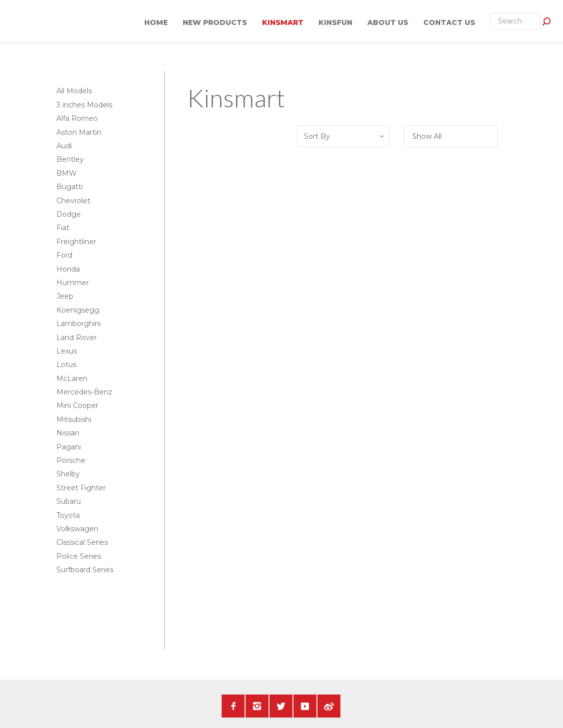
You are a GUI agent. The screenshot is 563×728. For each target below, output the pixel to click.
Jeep (65, 296)
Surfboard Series (85, 570)
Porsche (71, 460)
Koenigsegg (78, 310)
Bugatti (70, 187)
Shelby (68, 474)
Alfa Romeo (77, 118)
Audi (64, 146)
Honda (68, 269)
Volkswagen (77, 529)
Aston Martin (79, 132)
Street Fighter (81, 488)
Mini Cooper (77, 405)
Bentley (70, 159)
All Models (74, 91)
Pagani (69, 447)
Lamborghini (79, 324)
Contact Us (449, 22)
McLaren (72, 378)
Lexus (67, 351)
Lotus (66, 364)
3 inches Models (84, 105)
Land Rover (77, 338)
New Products (215, 22)
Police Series (79, 556)
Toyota (68, 515)
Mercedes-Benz (84, 392)
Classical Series (82, 542)
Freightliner (76, 242)
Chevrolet (73, 201)
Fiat (63, 228)
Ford (64, 255)
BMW (67, 173)
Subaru (69, 501)
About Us (388, 22)
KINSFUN (335, 22)
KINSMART (283, 22)
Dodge (69, 214)
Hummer (73, 283)
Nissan (68, 433)
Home (156, 22)
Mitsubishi (74, 419)
